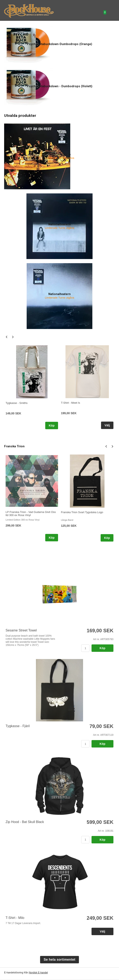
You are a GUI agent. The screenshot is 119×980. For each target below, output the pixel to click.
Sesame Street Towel (21, 630)
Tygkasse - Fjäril (18, 726)
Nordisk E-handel (38, 973)
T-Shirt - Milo (15, 918)
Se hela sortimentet (59, 960)
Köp (52, 425)
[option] (32, 387)
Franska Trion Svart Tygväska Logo (82, 512)
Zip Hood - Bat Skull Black (25, 822)
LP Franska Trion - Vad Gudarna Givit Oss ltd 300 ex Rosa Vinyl (31, 514)
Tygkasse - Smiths (17, 403)
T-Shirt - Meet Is (70, 403)
